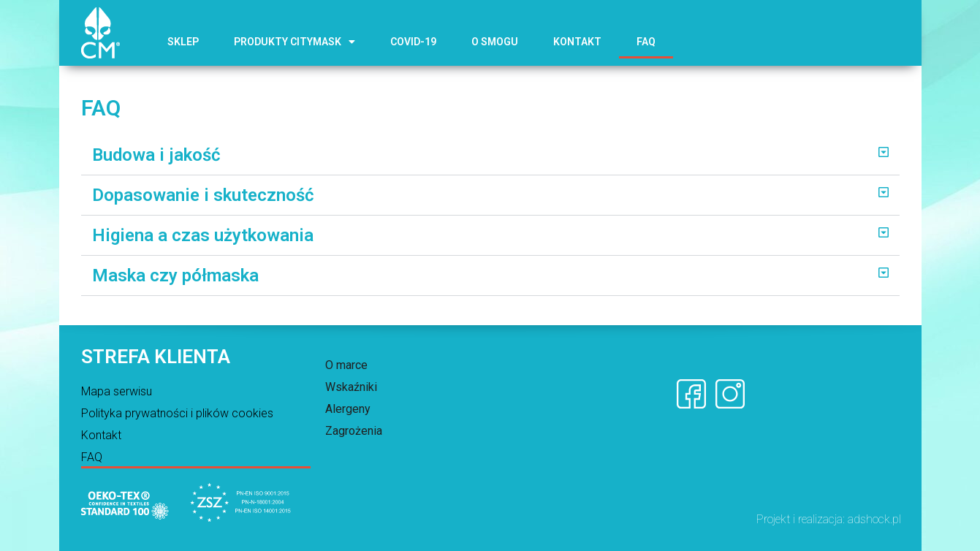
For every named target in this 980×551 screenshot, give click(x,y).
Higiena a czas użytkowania (203, 235)
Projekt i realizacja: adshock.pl (829, 519)
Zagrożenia (354, 431)
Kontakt (577, 42)
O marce (346, 365)
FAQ (646, 42)
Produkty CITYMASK (295, 42)
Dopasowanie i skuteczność (203, 195)
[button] (490, 155)
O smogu (495, 42)
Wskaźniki (351, 387)
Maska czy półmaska (175, 275)
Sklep (183, 42)
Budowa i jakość (156, 155)
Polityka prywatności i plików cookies (177, 413)
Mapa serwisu (117, 391)
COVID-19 (413, 42)
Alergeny (348, 409)
